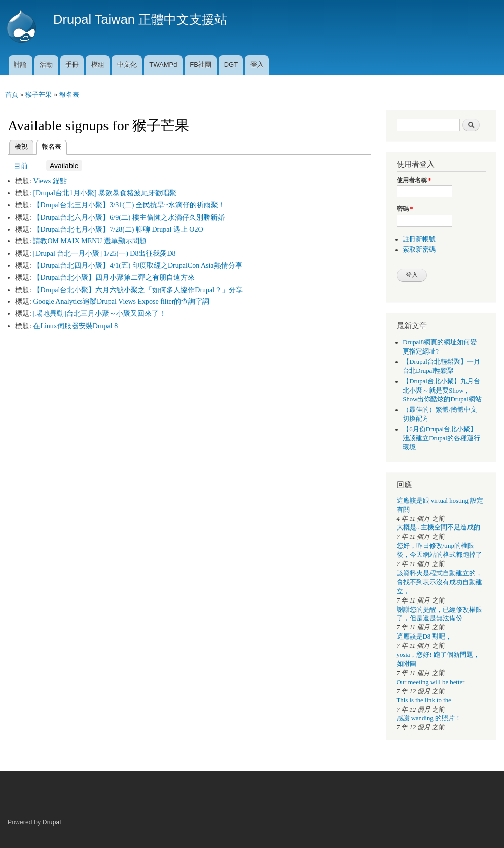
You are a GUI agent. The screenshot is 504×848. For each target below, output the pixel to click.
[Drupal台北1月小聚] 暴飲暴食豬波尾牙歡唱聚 (105, 193)
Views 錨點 (50, 181)
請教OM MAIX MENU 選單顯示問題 (90, 241)
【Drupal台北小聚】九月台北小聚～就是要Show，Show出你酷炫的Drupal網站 (442, 391)
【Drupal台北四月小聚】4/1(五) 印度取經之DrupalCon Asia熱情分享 (137, 266)
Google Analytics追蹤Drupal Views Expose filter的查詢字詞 (121, 302)
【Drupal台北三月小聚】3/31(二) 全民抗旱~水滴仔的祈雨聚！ (129, 205)
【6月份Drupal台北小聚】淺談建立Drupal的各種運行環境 (441, 438)
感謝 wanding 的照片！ (429, 718)
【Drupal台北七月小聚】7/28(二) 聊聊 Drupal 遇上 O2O (118, 229)
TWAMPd (163, 65)
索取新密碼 (419, 250)
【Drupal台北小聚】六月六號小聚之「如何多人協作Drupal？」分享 (138, 290)
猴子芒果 (39, 95)
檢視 (21, 146)
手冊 (72, 65)
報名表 (69, 95)
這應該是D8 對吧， (424, 637)
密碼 (405, 209)
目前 (21, 166)
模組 (98, 65)
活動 (46, 65)
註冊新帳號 (419, 239)
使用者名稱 (414, 180)
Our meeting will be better (431, 682)
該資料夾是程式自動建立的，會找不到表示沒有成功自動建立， (439, 582)
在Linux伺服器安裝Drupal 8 (75, 326)
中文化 (127, 65)
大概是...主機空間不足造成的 (439, 527)
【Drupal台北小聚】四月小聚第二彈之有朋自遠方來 (114, 278)
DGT (231, 65)
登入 (257, 65)
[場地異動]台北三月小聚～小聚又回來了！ (99, 314)
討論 (20, 65)
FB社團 (201, 65)
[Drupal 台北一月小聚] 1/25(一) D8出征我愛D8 (104, 253)
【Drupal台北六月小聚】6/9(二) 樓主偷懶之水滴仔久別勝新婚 (129, 217)
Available (62, 165)
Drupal (52, 822)
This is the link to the (424, 700)
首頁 (12, 95)
